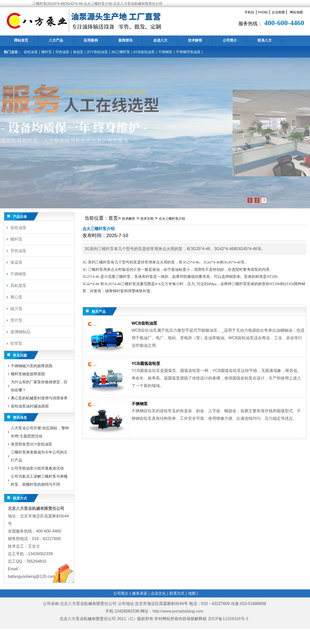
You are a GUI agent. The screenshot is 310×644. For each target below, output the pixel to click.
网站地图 (296, 12)
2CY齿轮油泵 (97, 52)
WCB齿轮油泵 (144, 323)
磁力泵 (16, 309)
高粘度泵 (18, 286)
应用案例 (91, 40)
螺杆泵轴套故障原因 (28, 374)
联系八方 (265, 40)
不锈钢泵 (165, 52)
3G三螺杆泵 (121, 52)
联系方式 (177, 593)
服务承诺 (140, 593)
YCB (136, 371)
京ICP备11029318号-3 (229, 619)
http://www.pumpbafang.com (178, 611)
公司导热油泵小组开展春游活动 (37, 468)
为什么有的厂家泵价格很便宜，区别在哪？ (39, 386)
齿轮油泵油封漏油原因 (30, 406)
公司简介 (230, 40)
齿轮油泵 (31, 52)
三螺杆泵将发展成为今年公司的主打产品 (39, 456)
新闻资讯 (126, 40)
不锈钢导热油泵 (188, 52)
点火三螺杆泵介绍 (172, 219)
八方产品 (56, 40)
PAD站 (263, 12)
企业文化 (158, 593)
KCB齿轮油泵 (144, 52)
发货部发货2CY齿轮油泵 (32, 444)
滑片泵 (16, 320)
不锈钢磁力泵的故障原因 (32, 366)
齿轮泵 (154, 371)
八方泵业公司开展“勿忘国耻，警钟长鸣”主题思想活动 (40, 432)
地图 (192, 593)
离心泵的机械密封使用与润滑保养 (39, 398)
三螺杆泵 (106, 249)
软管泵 (16, 343)
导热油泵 (62, 52)
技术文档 (147, 219)
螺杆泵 (47, 52)
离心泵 (16, 297)
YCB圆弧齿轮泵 (146, 364)
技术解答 (195, 40)
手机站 (249, 12)
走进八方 (160, 40)
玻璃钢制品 (20, 332)
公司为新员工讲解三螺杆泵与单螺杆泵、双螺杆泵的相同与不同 (39, 480)
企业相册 (278, 12)
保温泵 (78, 52)
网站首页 (21, 40)
